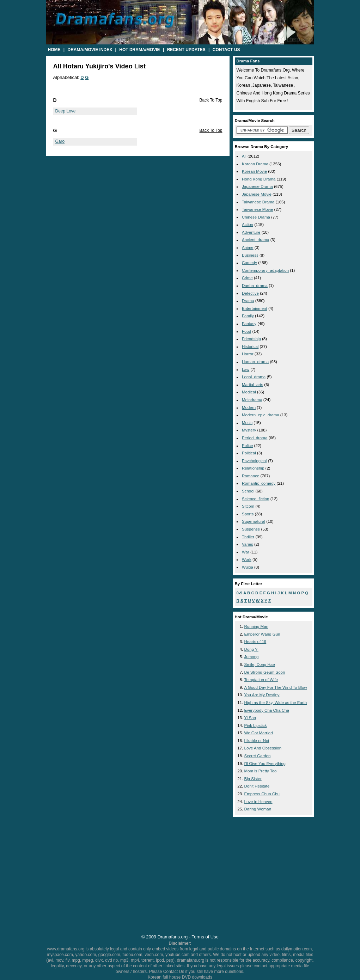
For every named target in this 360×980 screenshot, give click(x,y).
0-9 (240, 593)
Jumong (252, 657)
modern (249, 408)
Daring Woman (258, 809)
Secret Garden (258, 756)
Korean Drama (255, 164)
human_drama (255, 362)
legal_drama (254, 377)
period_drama (255, 438)
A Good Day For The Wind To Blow (276, 687)
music (247, 423)
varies (248, 544)
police (247, 446)
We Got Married (259, 733)
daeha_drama (255, 286)
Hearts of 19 (255, 642)
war (246, 552)
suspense (251, 529)
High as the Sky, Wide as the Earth (276, 703)
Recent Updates (186, 50)
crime (247, 278)
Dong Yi (251, 649)
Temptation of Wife (261, 680)
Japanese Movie (257, 194)
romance (251, 476)
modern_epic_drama (261, 415)
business (250, 255)
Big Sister (253, 779)
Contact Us (226, 50)
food (246, 331)
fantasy (249, 324)
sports (248, 514)
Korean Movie (254, 171)
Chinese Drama (256, 217)
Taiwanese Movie (257, 209)
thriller (248, 537)
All (244, 156)
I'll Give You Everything (265, 764)
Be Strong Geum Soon (265, 672)
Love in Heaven (258, 802)
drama (248, 301)
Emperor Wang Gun (262, 634)
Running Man (257, 626)
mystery (249, 430)
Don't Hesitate (257, 786)
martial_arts (252, 385)
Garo (60, 141)
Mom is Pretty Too (261, 771)
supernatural (254, 521)
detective (250, 293)
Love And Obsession (263, 748)
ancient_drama (255, 240)
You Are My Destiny (262, 695)
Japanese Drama (257, 186)
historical (250, 347)
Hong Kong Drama (259, 179)
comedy (249, 263)
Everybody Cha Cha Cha (267, 710)
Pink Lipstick (256, 725)
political (249, 453)
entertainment (255, 308)
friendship (251, 339)
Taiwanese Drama (258, 202)
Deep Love (66, 111)
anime (248, 247)
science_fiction (255, 499)
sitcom (248, 506)
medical (249, 392)
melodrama (252, 400)
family (248, 316)
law (246, 369)
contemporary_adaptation (265, 270)
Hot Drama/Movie (139, 50)
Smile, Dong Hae (260, 664)
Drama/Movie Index (90, 50)
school (248, 491)
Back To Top (211, 100)
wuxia (248, 567)
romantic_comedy (259, 483)
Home (54, 50)
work (247, 559)
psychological (254, 461)
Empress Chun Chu (262, 794)
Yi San (250, 718)
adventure (251, 232)
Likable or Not (257, 741)
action (248, 225)
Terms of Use (205, 937)
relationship (253, 468)
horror (248, 354)
